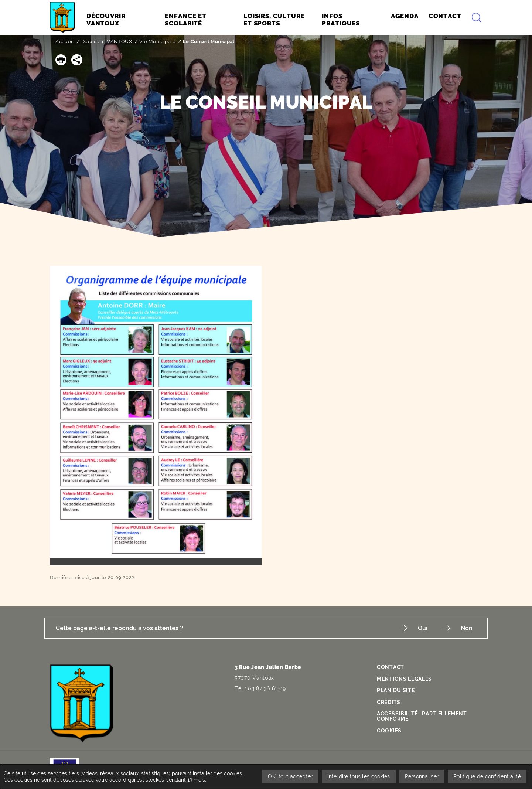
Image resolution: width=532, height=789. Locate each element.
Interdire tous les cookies (359, 776)
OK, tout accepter (290, 776)
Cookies (389, 731)
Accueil (65, 42)
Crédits (389, 702)
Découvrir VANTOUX (107, 42)
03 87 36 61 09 (267, 688)
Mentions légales (404, 679)
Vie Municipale (158, 42)
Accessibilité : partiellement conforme (422, 716)
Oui (423, 628)
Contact (391, 667)
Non (467, 628)
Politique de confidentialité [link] (487, 776)
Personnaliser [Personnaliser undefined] (422, 776)
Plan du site (396, 690)
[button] (61, 60)
